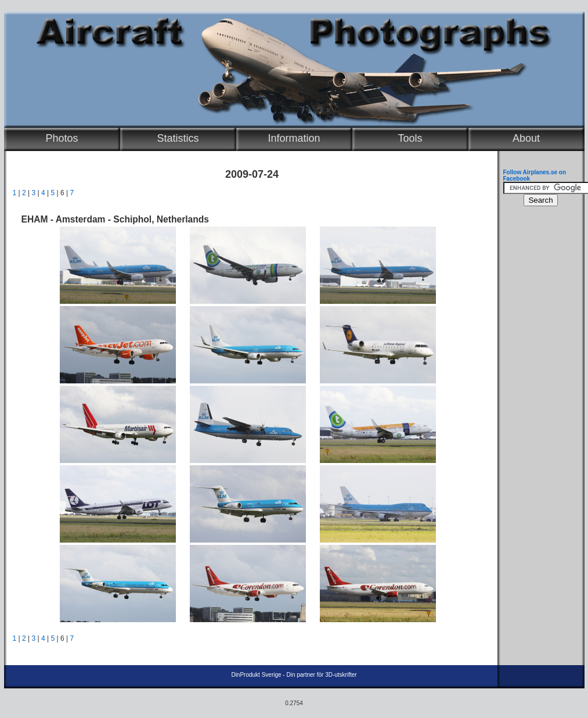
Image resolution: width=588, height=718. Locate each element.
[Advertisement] (538, 387)
